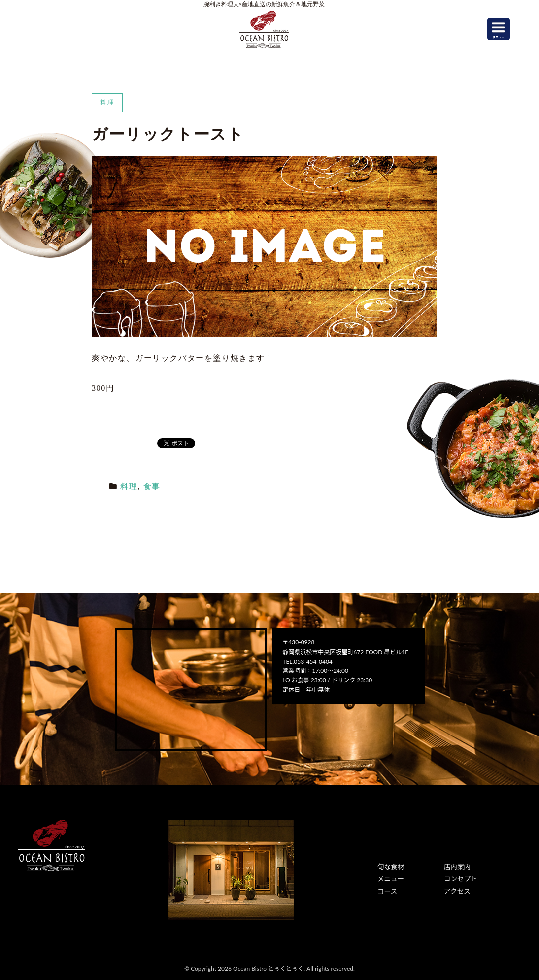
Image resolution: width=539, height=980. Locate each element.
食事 (152, 486)
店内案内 (456, 866)
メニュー (389, 878)
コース (386, 889)
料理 (129, 486)
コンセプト (459, 878)
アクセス (455, 889)
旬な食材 (389, 866)
